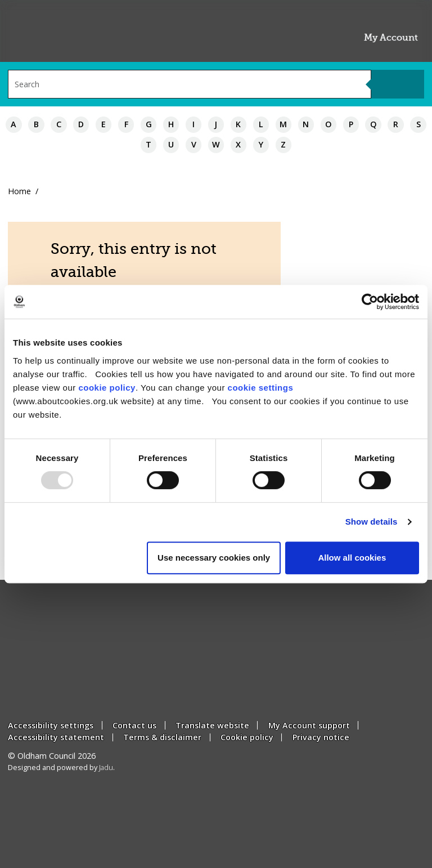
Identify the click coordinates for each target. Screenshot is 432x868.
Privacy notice (321, 737)
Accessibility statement (56, 737)
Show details (372, 522)
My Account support (309, 725)
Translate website (212, 725)
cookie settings (261, 388)
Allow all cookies (352, 558)
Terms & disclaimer (162, 737)
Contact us (134, 725)
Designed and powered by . (61, 768)
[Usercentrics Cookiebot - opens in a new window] (370, 302)
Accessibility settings (51, 725)
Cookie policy (247, 737)
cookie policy (107, 388)
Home (19, 191)
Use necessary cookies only (214, 558)
